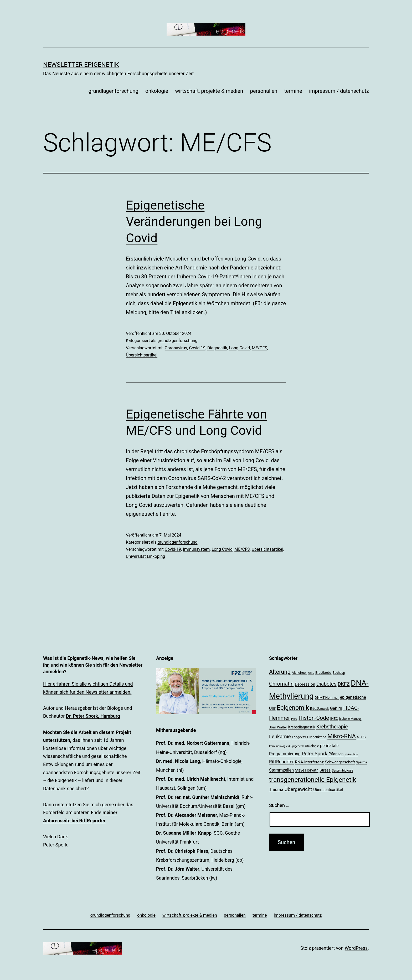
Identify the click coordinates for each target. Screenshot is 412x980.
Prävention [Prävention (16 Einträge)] (351, 754)
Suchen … (279, 805)
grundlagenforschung (113, 91)
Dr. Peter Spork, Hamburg (93, 716)
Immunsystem (196, 549)
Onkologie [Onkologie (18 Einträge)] (312, 746)
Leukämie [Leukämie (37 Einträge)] (280, 736)
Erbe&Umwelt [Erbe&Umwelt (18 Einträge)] (319, 709)
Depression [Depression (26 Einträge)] (305, 684)
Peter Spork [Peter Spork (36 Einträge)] (315, 754)
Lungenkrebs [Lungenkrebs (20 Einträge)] (317, 737)
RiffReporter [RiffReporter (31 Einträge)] (281, 762)
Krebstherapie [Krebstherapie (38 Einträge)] (332, 727)
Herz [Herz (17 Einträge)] (294, 719)
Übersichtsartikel (142, 355)
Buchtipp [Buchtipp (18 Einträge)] (339, 673)
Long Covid (240, 348)
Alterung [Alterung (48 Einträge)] (280, 672)
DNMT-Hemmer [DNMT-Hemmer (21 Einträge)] (327, 698)
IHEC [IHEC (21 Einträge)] (334, 719)
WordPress (356, 948)
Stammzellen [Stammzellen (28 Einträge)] (281, 770)
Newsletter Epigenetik (81, 65)
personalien (264, 91)
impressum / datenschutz (339, 91)
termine (293, 91)
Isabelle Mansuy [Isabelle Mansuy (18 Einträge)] (350, 719)
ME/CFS (259, 348)
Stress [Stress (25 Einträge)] (325, 770)
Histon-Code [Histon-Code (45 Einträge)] (314, 718)
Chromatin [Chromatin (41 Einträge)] (281, 684)
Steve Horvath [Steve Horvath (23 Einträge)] (307, 770)
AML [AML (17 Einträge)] (311, 673)
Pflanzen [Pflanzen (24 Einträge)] (336, 754)
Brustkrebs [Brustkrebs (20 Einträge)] (323, 673)
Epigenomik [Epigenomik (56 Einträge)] (293, 708)
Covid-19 (197, 348)
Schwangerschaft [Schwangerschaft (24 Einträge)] (340, 762)
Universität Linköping (145, 556)
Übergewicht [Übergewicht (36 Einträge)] (298, 789)
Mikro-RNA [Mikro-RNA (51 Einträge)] (342, 736)
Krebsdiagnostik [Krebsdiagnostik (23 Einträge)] (302, 727)
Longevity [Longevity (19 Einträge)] (299, 737)
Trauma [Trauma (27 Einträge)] (276, 790)
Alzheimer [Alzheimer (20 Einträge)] (299, 673)
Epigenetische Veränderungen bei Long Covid (194, 222)
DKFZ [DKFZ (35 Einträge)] (344, 684)
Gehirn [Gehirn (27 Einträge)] (336, 708)
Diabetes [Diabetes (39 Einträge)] (326, 684)
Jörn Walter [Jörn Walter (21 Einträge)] (278, 727)
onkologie (157, 91)
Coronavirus (176, 348)
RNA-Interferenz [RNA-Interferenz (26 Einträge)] (310, 762)
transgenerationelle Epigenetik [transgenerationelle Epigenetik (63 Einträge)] (313, 780)
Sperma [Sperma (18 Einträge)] (362, 762)
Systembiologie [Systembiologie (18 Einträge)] (343, 770)
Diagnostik (217, 348)
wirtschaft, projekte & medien (209, 91)
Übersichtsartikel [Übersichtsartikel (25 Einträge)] (328, 790)
